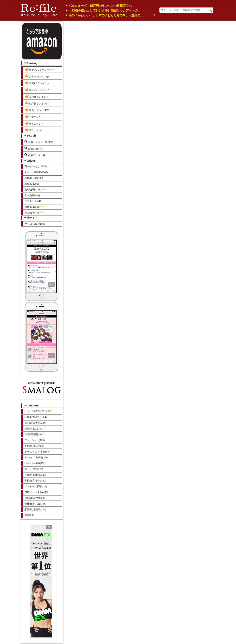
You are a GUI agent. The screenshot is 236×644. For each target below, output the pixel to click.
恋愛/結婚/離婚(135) (35, 509)
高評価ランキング (37, 96)
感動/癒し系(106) (34, 178)
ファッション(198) (35, 440)
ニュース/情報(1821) (39, 411)
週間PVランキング (40, 69)
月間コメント (34, 117)
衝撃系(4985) (35, 207)
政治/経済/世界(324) (35, 423)
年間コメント (34, 123)
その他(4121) (35, 213)
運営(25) (29, 515)
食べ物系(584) (32, 195)
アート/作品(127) (34, 469)
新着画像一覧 (34, 148)
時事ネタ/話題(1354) (36, 417)
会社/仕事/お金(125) (35, 504)
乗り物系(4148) (36, 190)
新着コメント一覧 (39, 142)
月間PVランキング (37, 76)
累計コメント (34, 130)
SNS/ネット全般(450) (36, 492)
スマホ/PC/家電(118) (36, 486)
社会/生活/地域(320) (35, 475)
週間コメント (37, 110)
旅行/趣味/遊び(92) (35, 498)
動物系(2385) (32, 184)
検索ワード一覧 (35, 155)
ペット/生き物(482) (35, 463)
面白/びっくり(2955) (36, 166)
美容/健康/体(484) (34, 446)
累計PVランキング (37, 90)
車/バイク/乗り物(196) (37, 457)
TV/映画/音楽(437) (34, 434)
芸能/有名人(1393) (34, 429)
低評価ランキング (37, 103)
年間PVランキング (37, 83)
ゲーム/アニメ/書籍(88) (37, 452)
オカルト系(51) (33, 201)
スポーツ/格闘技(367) (36, 172)
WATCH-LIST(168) (35, 224)
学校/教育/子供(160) (35, 481)
